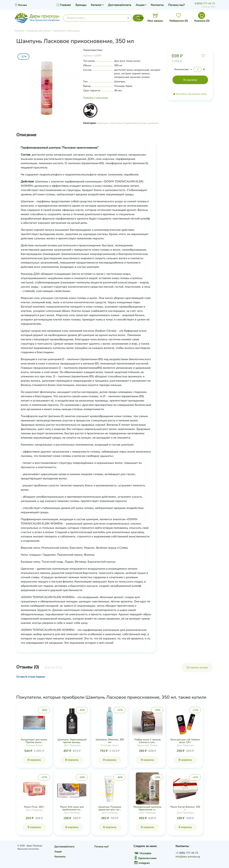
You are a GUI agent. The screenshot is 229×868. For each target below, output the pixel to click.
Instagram (142, 863)
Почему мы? (176, 5)
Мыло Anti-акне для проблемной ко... (72, 808)
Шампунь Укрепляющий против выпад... (72, 741)
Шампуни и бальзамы (67, 31)
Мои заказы (155, 21)
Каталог (96, 5)
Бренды (81, 5)
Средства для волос (39, 31)
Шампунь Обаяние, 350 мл (110, 741)
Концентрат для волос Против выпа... (34, 741)
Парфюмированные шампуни (141, 123)
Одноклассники (145, 858)
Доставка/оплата (120, 5)
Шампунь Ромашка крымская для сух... (110, 808)
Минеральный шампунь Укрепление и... (148, 808)
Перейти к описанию (96, 98)
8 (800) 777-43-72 (205, 4)
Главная (19, 31)
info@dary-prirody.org (188, 857)
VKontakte (143, 853)
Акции (140, 5)
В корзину (34, 760)
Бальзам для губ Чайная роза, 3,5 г (185, 741)
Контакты (157, 5)
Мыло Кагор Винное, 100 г (185, 808)
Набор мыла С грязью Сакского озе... (148, 741)
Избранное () (179, 21)
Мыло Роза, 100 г (34, 807)
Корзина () (202, 21)
